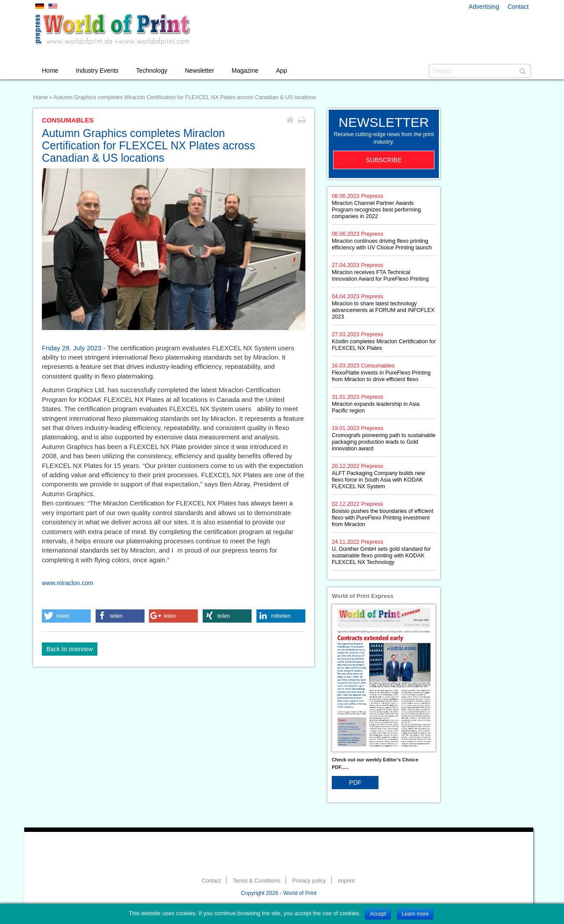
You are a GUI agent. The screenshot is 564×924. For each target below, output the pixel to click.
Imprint (346, 881)
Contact (518, 7)
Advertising (484, 7)
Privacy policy (309, 881)
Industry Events (97, 71)
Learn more (415, 914)
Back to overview (70, 649)
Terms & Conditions (256, 881)
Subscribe (384, 160)
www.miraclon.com (68, 583)
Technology (152, 71)
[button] (66, 616)
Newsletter (200, 71)
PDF (355, 783)
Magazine (245, 71)
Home (50, 71)
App (282, 71)
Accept (378, 914)
